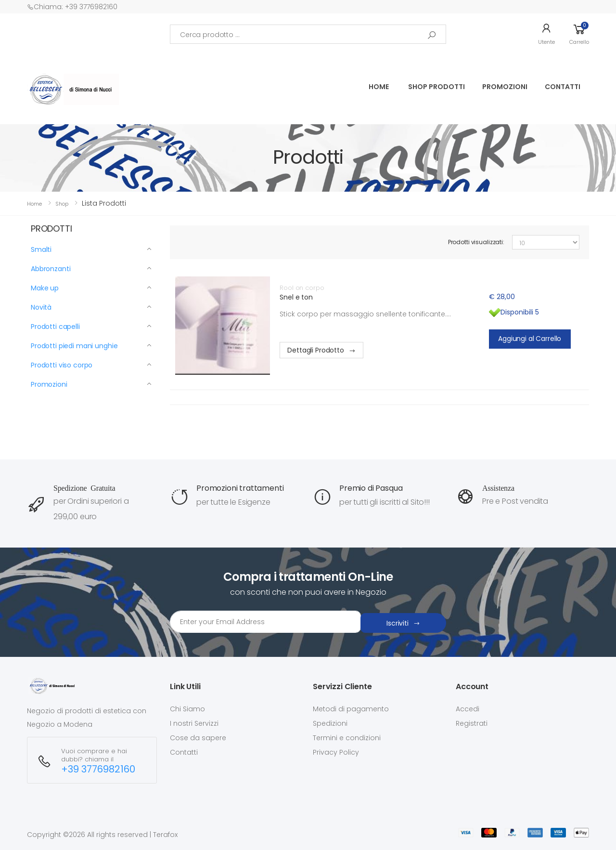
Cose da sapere (198, 738)
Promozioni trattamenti (240, 488)
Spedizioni (330, 723)
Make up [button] (45, 288)
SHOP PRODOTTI (436, 87)
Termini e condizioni (347, 738)
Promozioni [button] (49, 384)
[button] (546, 34)
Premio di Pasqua (371, 488)
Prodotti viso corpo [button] (62, 365)
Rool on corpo (302, 288)
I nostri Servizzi (194, 723)
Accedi (468, 709)
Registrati (472, 723)
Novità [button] (41, 307)
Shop (62, 204)
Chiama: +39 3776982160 (72, 7)
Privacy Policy (336, 752)
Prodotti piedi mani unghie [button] (74, 346)
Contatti (563, 87)
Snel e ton (296, 297)
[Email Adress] (265, 622)
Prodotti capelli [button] (55, 327)
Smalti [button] (41, 249)
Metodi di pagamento (351, 709)
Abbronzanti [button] (51, 269)
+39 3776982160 (98, 769)
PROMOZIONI (505, 87)
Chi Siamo (187, 709)
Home (379, 87)
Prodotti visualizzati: (476, 242)
